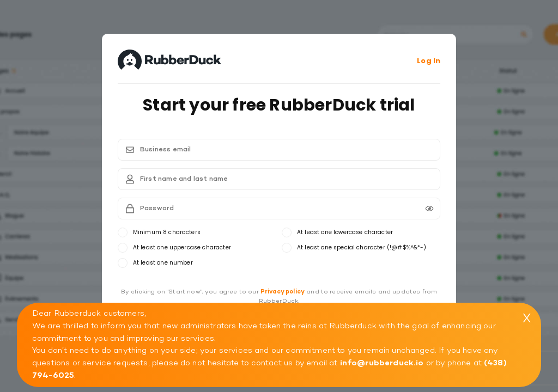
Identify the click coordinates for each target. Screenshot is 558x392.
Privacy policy (283, 292)
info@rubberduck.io (382, 363)
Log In (429, 61)
